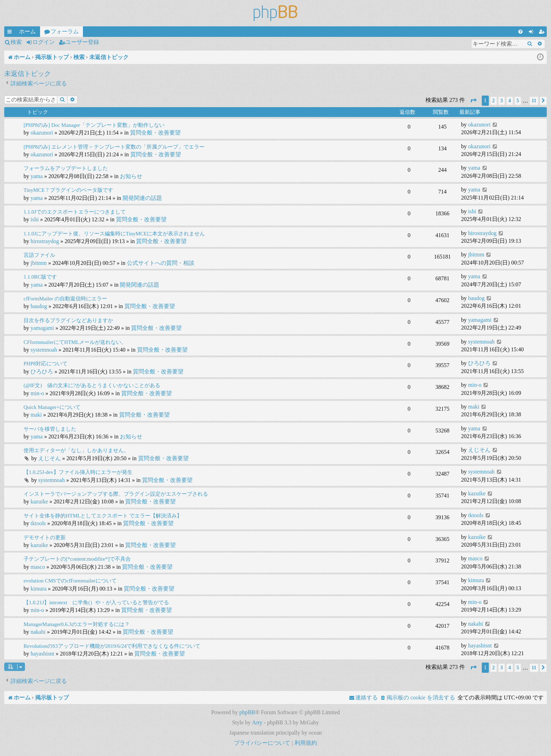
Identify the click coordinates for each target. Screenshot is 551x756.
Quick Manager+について (52, 407)
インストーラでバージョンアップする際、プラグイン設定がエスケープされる (116, 494)
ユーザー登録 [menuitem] (543, 33)
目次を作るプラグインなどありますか (68, 320)
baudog (39, 306)
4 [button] (510, 101)
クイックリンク (11, 33)
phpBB (247, 712)
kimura (38, 589)
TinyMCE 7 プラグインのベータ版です (68, 190)
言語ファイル (39, 255)
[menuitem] (520, 32)
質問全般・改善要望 (155, 133)
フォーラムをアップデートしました (66, 168)
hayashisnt (43, 654)
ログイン (44, 42)
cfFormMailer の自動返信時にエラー (65, 299)
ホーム (27, 31)
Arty (257, 722)
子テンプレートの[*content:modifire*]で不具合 (77, 559)
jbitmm (39, 263)
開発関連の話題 (142, 198)
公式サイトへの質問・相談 (161, 263)
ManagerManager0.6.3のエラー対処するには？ (77, 624)
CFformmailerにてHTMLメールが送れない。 (75, 342)
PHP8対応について (46, 364)
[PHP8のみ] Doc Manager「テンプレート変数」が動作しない (94, 125)
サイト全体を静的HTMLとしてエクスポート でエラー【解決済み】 (103, 516)
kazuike (39, 501)
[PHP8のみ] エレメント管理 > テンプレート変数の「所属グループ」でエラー (114, 147)
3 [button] (502, 101)
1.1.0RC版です (40, 277)
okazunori (42, 133)
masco (38, 567)
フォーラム (65, 31)
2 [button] (494, 101)
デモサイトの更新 (45, 537)
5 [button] (518, 101)
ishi (35, 219)
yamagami (42, 328)
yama (37, 176)
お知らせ (131, 176)
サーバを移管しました (50, 429)
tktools (38, 523)
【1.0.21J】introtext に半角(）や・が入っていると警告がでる (96, 602)
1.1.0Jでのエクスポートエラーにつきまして (75, 212)
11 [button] (534, 101)
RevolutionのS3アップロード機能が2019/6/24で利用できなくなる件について (112, 646)
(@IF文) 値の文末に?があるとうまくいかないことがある (92, 385)
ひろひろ (42, 372)
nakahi (38, 632)
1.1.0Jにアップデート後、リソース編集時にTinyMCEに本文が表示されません (114, 234)
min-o (37, 393)
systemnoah (44, 350)
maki (36, 415)
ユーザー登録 (82, 42)
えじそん (50, 458)
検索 (16, 42)
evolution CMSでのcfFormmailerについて (70, 581)
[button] (473, 101)
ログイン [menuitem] (532, 33)
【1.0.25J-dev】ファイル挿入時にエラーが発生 (78, 472)
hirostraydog (45, 241)
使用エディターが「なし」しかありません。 (76, 450)
